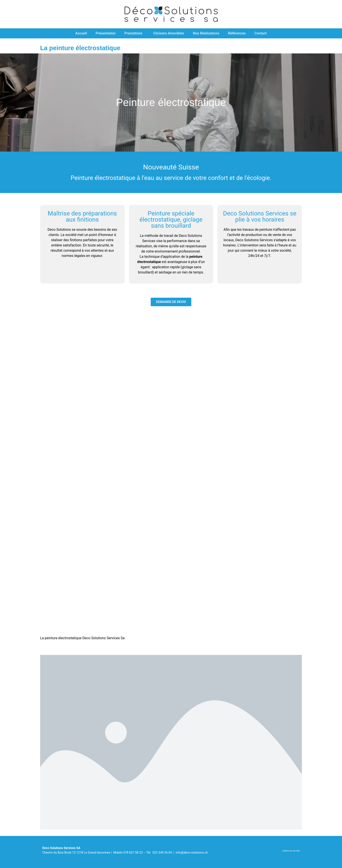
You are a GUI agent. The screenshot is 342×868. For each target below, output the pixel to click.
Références (237, 33)
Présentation (106, 33)
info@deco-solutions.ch (192, 853)
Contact (261, 33)
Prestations (134, 33)
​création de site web (291, 851)
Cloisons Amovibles (169, 33)
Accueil (81, 33)
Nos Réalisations (206, 33)
